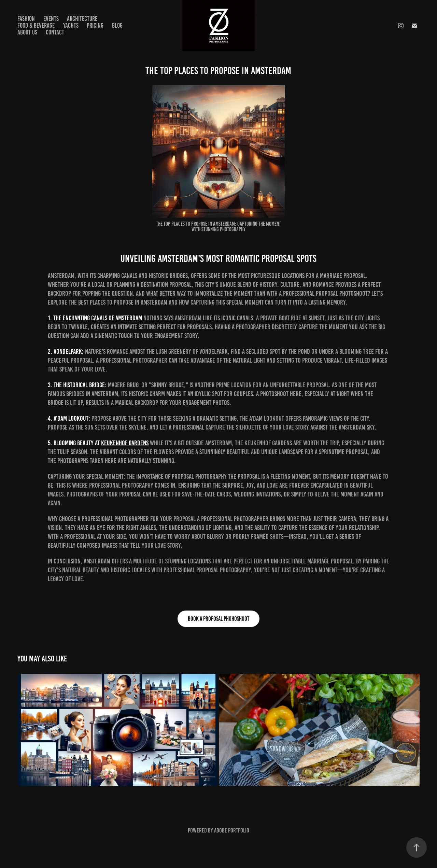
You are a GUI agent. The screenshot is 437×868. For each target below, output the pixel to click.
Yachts (71, 25)
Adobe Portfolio (232, 830)
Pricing (95, 25)
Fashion (26, 19)
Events (51, 19)
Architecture (82, 19)
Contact (55, 32)
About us (27, 32)
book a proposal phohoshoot (218, 619)
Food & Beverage (36, 25)
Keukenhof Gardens (125, 443)
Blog (117, 25)
